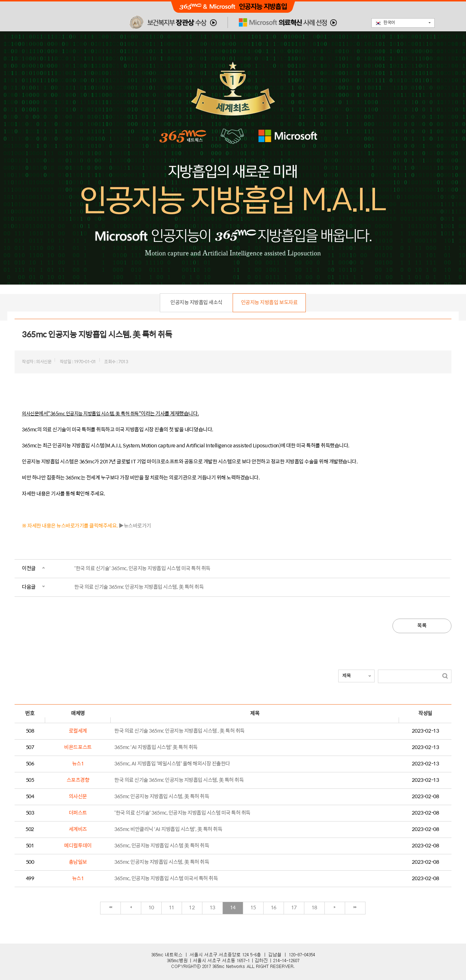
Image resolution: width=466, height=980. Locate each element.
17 (294, 908)
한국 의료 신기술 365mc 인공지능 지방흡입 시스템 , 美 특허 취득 (179, 731)
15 (253, 908)
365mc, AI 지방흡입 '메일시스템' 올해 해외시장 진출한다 (172, 764)
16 (274, 908)
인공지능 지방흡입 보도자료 (269, 303)
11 (172, 908)
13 (212, 908)
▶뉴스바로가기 (135, 526)
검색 (445, 676)
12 (192, 908)
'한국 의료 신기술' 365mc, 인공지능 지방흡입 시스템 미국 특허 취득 (142, 569)
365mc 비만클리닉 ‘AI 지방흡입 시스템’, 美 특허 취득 (168, 829)
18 (314, 908)
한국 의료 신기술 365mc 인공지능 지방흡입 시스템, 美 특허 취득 (139, 587)
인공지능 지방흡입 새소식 (196, 303)
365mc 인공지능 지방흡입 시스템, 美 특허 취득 (162, 797)
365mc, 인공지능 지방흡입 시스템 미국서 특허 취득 (166, 879)
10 (151, 908)
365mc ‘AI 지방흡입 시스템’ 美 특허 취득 (156, 747)
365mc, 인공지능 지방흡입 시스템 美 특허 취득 (162, 846)
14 (233, 908)
